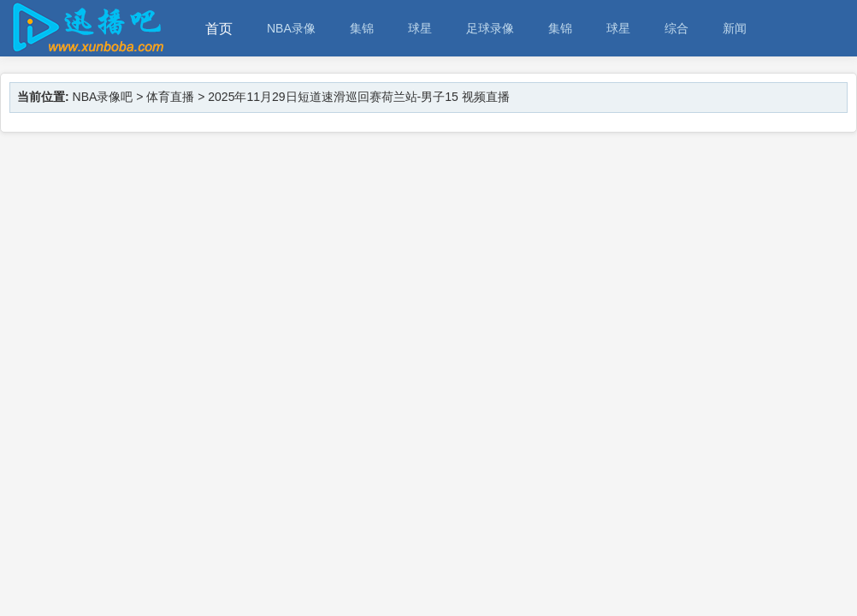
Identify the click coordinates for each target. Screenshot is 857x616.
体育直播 (170, 97)
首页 (219, 29)
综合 (677, 28)
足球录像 (490, 28)
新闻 (735, 28)
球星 (420, 28)
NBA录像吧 (103, 97)
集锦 (362, 28)
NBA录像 (291, 28)
